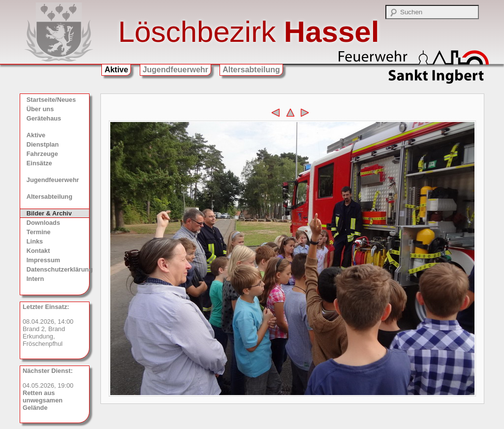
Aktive (116, 70)
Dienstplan (43, 144)
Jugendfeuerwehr (175, 70)
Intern (35, 279)
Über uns (40, 109)
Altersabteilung (251, 70)
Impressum (43, 260)
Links (35, 241)
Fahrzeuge (42, 154)
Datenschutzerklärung (58, 269)
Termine (39, 232)
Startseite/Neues (51, 100)
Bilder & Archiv (49, 213)
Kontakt (38, 251)
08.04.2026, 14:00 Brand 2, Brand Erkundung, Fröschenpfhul (48, 325)
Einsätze (39, 163)
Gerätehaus (44, 118)
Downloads (43, 223)
